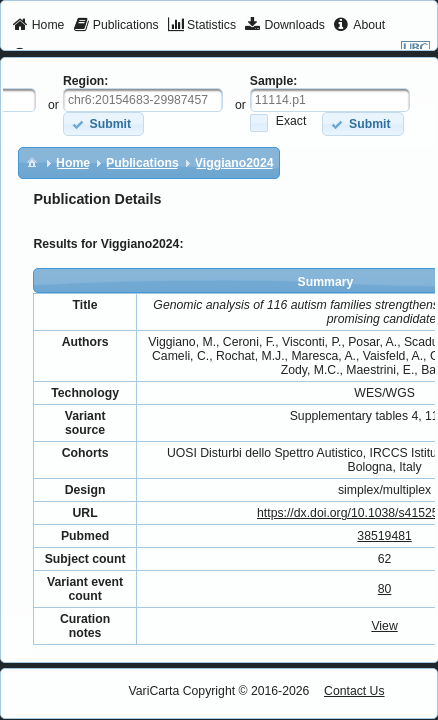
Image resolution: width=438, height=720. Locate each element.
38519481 (384, 536)
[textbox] (143, 100)
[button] (103, 123)
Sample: (274, 81)
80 (385, 589)
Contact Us (354, 691)
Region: (86, 81)
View (384, 626)
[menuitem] (38, 26)
